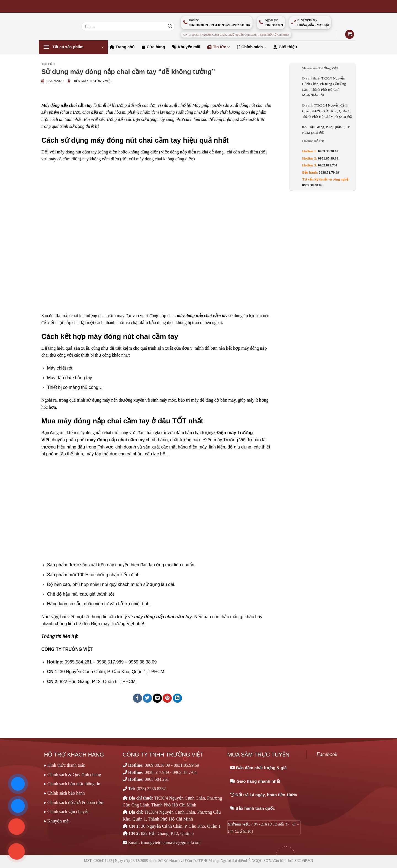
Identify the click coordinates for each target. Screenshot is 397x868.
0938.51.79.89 (329, 172)
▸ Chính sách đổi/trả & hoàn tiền (74, 802)
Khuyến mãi (186, 47)
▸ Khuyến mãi (57, 821)
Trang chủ (122, 47)
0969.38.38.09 (328, 151)
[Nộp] (170, 26)
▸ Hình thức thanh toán (65, 765)
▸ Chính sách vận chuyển (67, 812)
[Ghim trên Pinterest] (167, 698)
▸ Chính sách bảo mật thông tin (72, 784)
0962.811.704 (328, 165)
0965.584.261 (157, 779)
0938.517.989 (157, 772)
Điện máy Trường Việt (92, 81)
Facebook (327, 754)
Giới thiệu (285, 47)
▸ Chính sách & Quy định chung (73, 775)
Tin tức (218, 47)
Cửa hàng (153, 47)
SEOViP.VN (304, 861)
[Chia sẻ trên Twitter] (147, 698)
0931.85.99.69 (328, 158)
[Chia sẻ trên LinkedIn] (177, 698)
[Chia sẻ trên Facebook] (137, 698)
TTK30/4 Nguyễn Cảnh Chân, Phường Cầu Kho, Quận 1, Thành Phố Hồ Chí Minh (327, 111)
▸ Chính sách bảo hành (65, 793)
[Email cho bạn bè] (157, 698)
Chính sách (252, 47)
